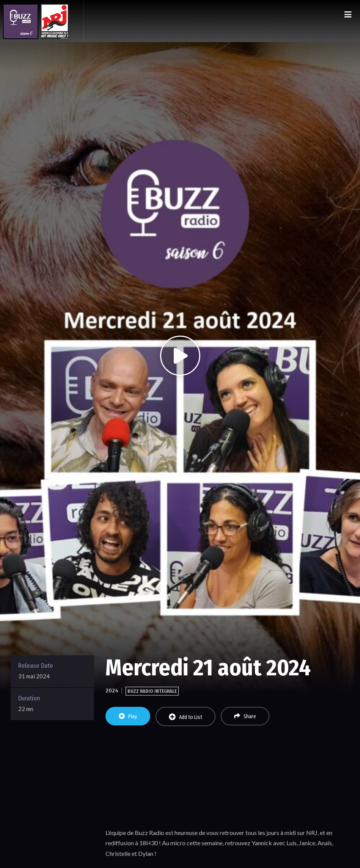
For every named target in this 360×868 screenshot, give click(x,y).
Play (128, 716)
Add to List (186, 717)
